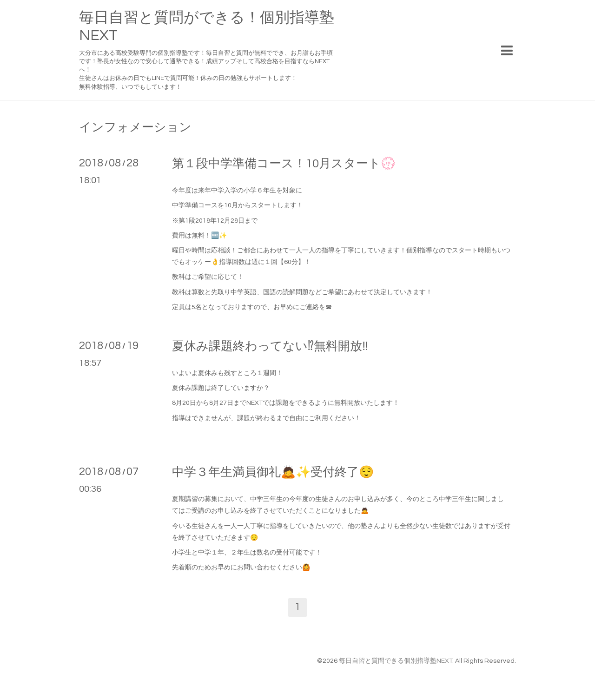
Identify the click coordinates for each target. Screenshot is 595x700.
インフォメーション (135, 127)
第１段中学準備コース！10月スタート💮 (284, 164)
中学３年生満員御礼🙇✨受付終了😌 (273, 472)
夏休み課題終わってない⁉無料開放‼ (270, 346)
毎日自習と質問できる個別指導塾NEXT (396, 661)
